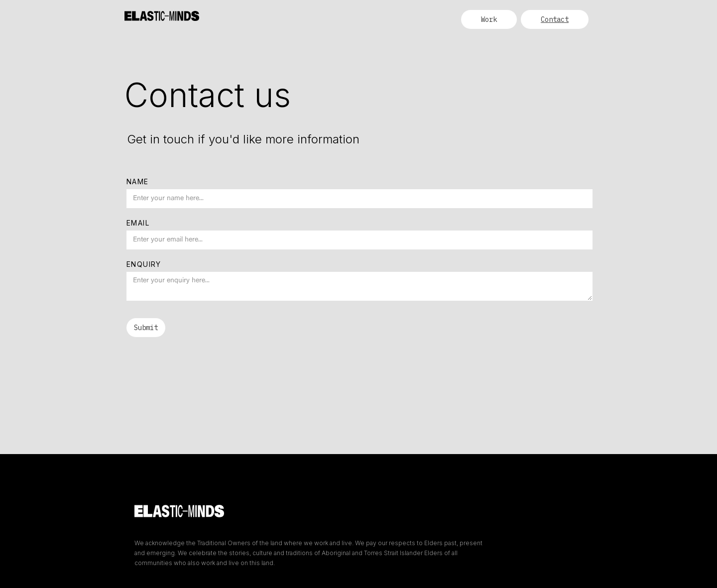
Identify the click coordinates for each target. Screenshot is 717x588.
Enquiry (144, 264)
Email (138, 223)
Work (489, 19)
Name (138, 181)
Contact (555, 19)
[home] (162, 11)
